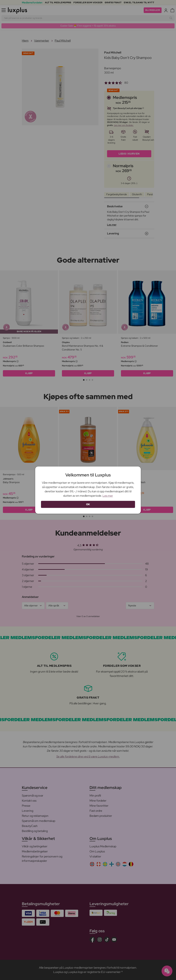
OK (88, 504)
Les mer (108, 496)
